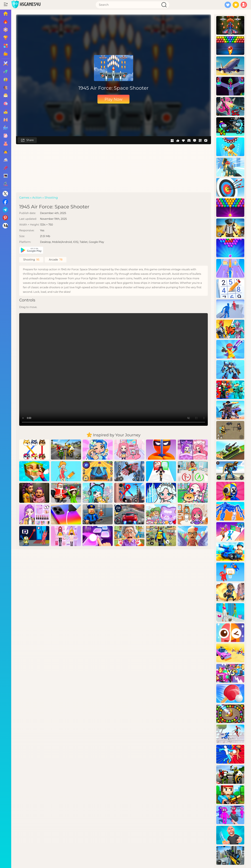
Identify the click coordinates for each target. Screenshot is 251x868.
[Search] (133, 5)
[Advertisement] (113, 168)
